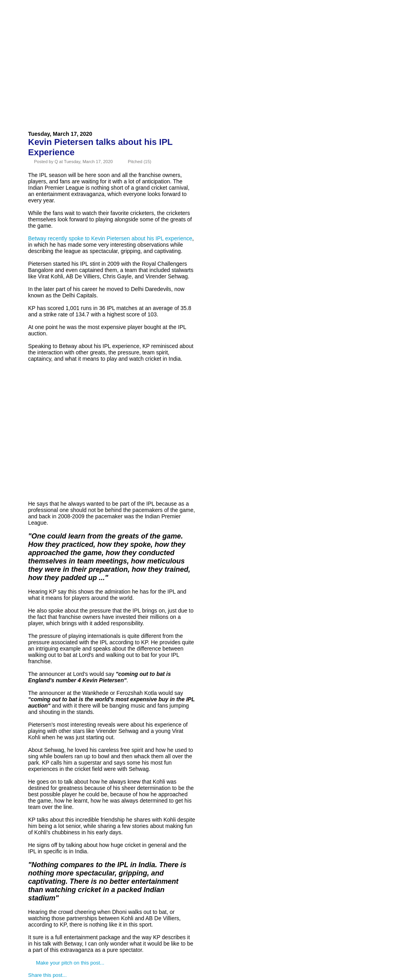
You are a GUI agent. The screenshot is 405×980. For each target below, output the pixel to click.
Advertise (119, 25)
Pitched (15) (139, 162)
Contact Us (165, 25)
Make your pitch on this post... (70, 963)
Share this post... (47, 975)
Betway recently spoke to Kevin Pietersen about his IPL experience (110, 238)
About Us (77, 25)
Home (42, 25)
